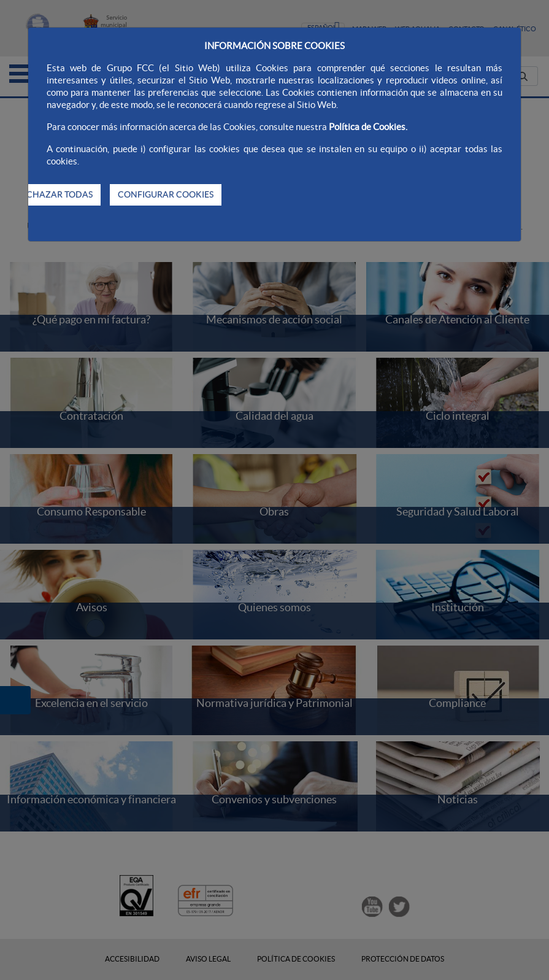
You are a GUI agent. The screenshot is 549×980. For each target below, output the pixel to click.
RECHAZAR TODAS (54, 195)
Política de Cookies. (368, 127)
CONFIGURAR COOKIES (166, 195)
